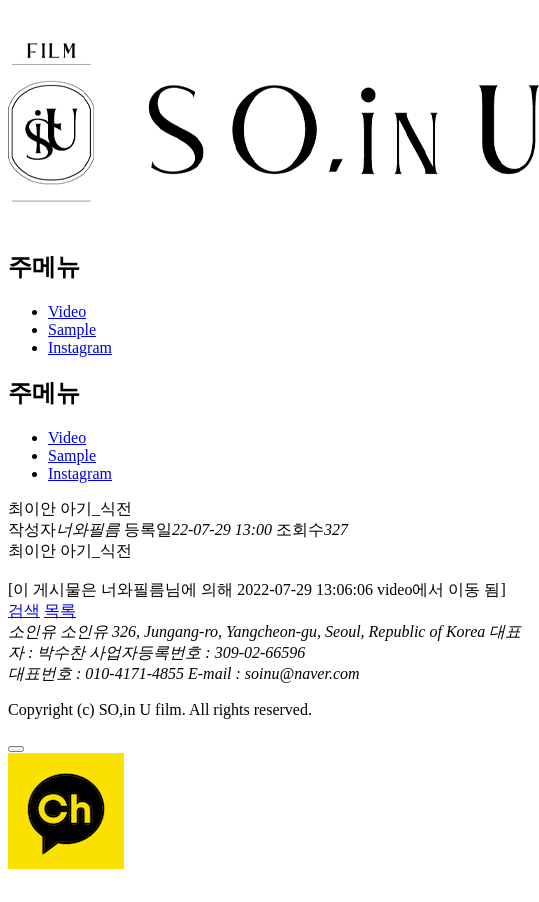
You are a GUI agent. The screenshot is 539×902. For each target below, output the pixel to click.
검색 (24, 610)
